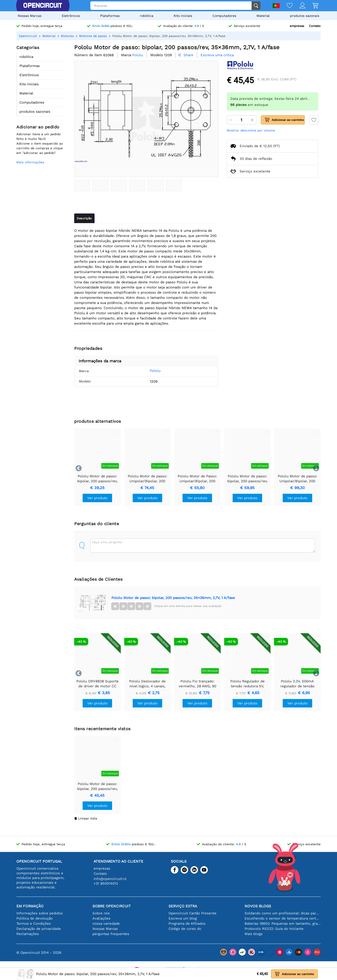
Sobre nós (101, 913)
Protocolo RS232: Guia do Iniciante (274, 929)
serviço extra (183, 906)
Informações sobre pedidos (40, 913)
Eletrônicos (71, 16)
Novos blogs (258, 906)
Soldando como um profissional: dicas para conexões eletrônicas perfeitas (283, 913)
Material (263, 16)
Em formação (30, 906)
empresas (297, 26)
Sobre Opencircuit (112, 906)
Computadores (224, 16)
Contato (315, 26)
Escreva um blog (183, 918)
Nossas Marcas (30, 16)
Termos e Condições (34, 924)
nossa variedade (106, 924)
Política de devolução (35, 918)
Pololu (148, 371)
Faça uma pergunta (107, 542)
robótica (147, 16)
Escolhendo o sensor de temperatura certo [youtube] (283, 918)
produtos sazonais (305, 16)
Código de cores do (185, 929)
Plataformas (110, 16)
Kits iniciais (183, 16)
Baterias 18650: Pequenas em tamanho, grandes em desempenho (283, 924)
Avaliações (101, 918)
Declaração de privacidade (39, 929)
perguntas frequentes (111, 934)
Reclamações (28, 934)
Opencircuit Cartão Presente (192, 913)
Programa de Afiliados (187, 924)
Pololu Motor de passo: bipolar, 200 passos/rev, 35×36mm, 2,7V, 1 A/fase (173, 598)
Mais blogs (254, 934)
